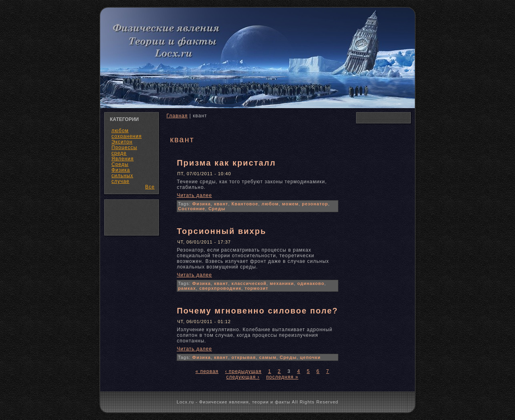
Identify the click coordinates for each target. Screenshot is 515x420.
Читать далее (194, 195)
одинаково (311, 283)
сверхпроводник (220, 288)
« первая (207, 371)
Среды (217, 209)
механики (282, 283)
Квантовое (245, 204)
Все (150, 187)
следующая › (243, 377)
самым (268, 357)
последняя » (282, 377)
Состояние (191, 209)
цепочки (311, 357)
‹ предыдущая (243, 371)
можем (290, 204)
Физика (202, 204)
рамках (187, 288)
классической (249, 283)
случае (121, 181)
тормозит (256, 288)
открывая (244, 357)
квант (221, 204)
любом (270, 204)
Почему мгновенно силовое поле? (257, 311)
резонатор (315, 204)
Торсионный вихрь (221, 231)
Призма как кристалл (226, 163)
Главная (177, 116)
